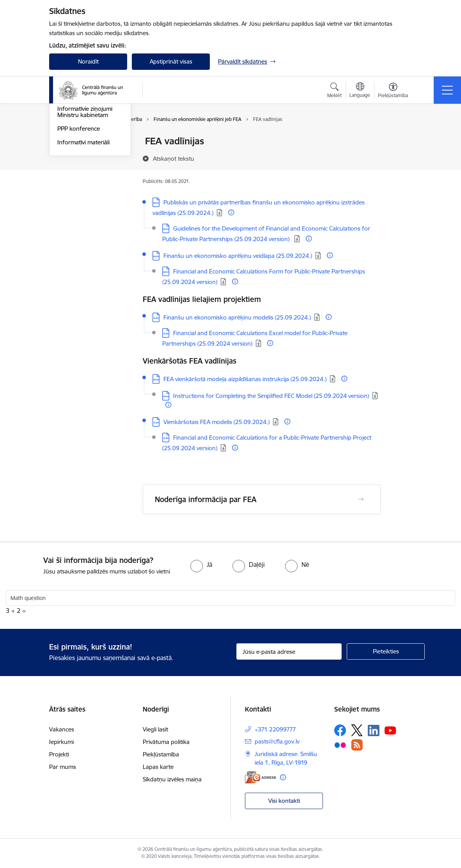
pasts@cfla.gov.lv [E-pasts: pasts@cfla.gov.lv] (277, 741)
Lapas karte (158, 767)
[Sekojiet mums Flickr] (340, 745)
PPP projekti (73, 161)
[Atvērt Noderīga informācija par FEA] (361, 499)
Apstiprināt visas (171, 61)
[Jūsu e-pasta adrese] (289, 651)
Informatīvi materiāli (83, 235)
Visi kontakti (284, 801)
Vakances (62, 729)
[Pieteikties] (386, 651)
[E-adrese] (261, 777)
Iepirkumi (61, 742)
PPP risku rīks (75, 175)
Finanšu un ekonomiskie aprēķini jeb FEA (89, 145)
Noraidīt (88, 61)
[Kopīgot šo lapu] (401, 157)
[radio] (201, 564)
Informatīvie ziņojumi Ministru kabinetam (85, 205)
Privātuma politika (166, 742)
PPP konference (79, 222)
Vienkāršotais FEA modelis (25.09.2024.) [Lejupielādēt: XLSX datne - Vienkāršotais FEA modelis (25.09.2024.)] (216, 422)
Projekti (59, 754)
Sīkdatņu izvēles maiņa (172, 779)
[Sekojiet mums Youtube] (390, 730)
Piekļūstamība (161, 754)
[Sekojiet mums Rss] (357, 745)
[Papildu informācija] (231, 212)
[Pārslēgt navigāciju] (447, 90)
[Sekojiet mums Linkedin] (374, 731)
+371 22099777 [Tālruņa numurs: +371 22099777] (275, 729)
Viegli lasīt (155, 729)
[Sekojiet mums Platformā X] (357, 730)
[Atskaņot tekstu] (174, 158)
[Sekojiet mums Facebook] (340, 730)
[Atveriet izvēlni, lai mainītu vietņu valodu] (360, 91)
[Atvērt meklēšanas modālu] (334, 91)
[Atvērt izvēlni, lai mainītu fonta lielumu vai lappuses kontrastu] (393, 91)
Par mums (63, 767)
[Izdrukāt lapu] (401, 138)
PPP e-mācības (77, 189)
